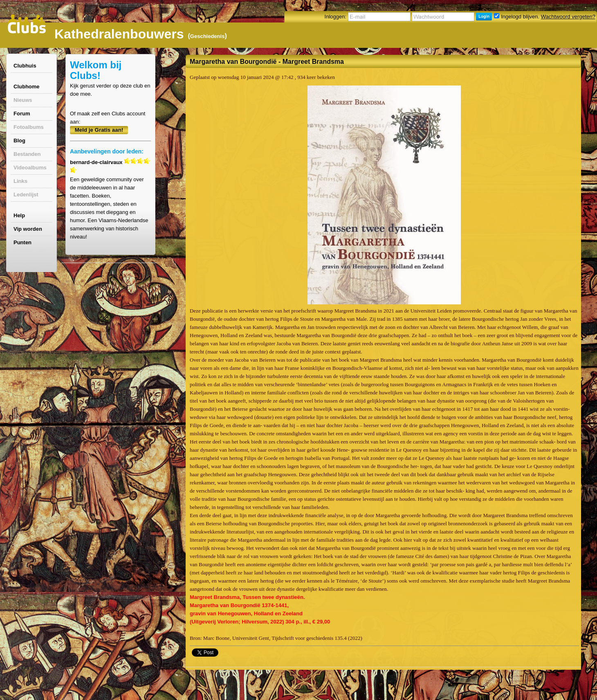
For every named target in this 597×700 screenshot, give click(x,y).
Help (19, 215)
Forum (22, 114)
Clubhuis (25, 66)
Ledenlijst (26, 195)
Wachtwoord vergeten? (568, 17)
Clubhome (27, 87)
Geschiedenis (208, 36)
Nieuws (23, 100)
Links (20, 181)
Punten (22, 242)
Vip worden (28, 229)
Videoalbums (30, 168)
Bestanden (27, 154)
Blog (19, 141)
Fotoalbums (29, 127)
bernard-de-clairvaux (96, 162)
